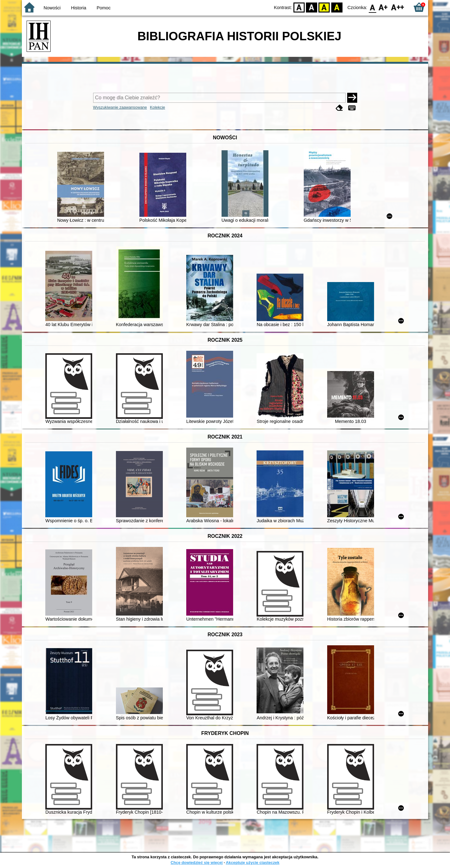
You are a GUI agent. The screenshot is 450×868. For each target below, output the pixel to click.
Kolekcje (157, 107)
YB (324, 7)
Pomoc (104, 8)
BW (312, 7)
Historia (79, 8)
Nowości (52, 8)
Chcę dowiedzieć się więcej (197, 863)
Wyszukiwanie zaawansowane (120, 107)
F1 (383, 7)
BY (337, 7)
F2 (398, 7)
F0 (372, 7)
